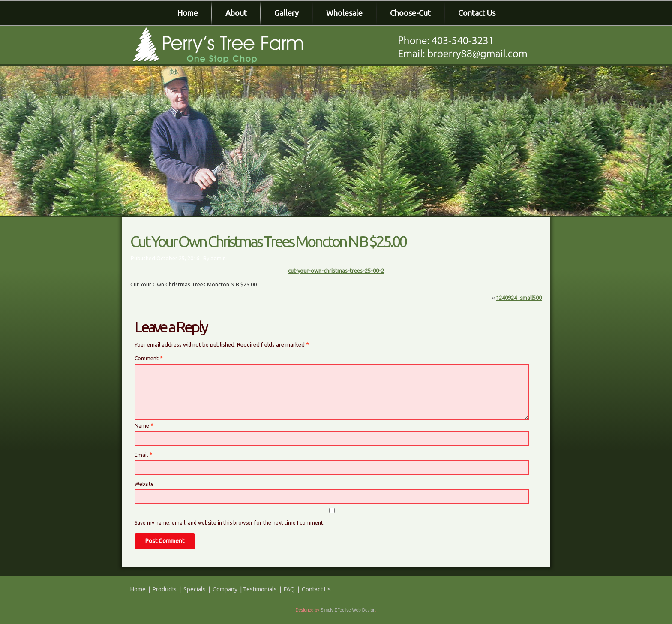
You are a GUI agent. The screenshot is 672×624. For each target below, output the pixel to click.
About (236, 13)
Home (187, 13)
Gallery (286, 13)
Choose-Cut (410, 13)
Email (143, 455)
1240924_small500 (519, 298)
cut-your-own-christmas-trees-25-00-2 (336, 271)
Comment (148, 358)
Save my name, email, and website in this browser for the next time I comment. (229, 523)
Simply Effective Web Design (348, 610)
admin (218, 258)
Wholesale (344, 13)
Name (144, 426)
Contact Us (477, 13)
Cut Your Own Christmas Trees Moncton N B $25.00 (268, 241)
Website (144, 484)
